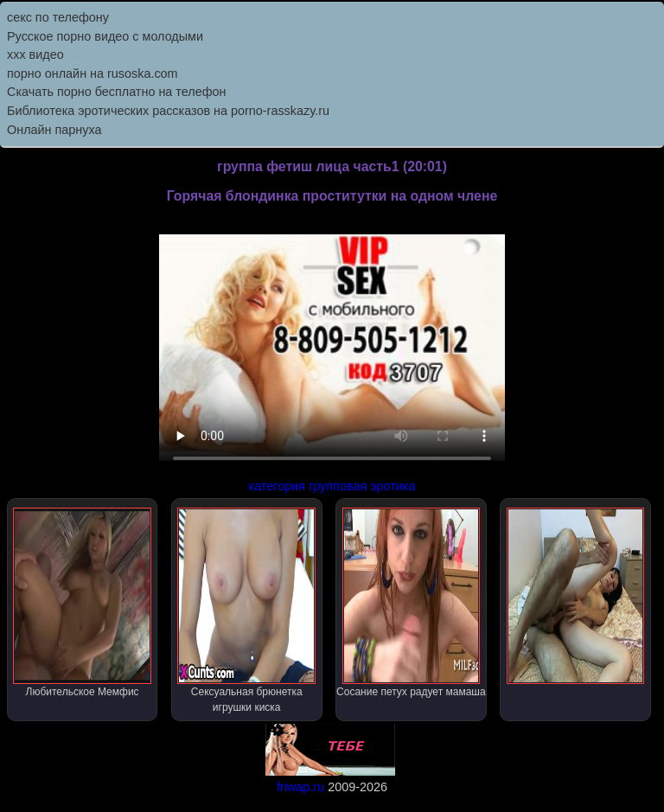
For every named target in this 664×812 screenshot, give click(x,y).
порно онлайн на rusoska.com (93, 74)
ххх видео (35, 54)
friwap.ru (300, 787)
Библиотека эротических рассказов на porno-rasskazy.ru (168, 111)
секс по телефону (58, 17)
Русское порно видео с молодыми (105, 36)
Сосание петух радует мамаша (411, 603)
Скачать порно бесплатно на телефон (117, 92)
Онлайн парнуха (54, 130)
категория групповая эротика (332, 486)
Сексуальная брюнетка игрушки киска (246, 611)
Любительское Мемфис (82, 603)
